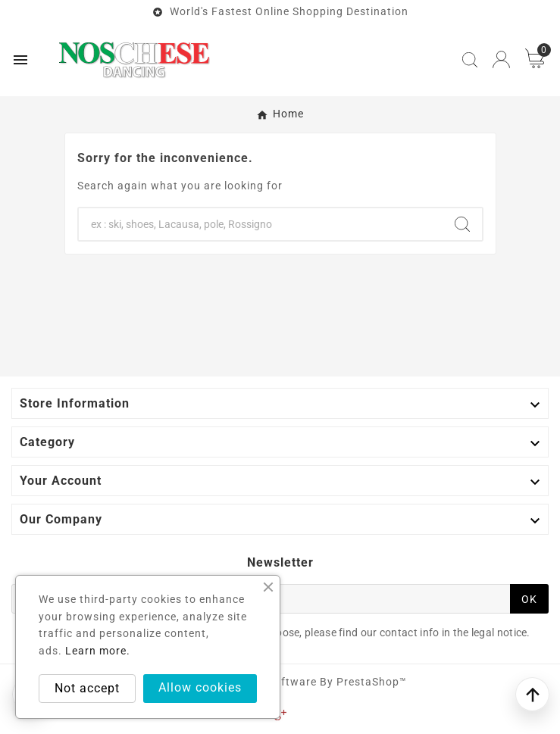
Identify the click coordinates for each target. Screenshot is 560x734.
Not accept (87, 688)
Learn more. (98, 651)
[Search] (261, 224)
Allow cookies (200, 687)
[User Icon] (501, 59)
